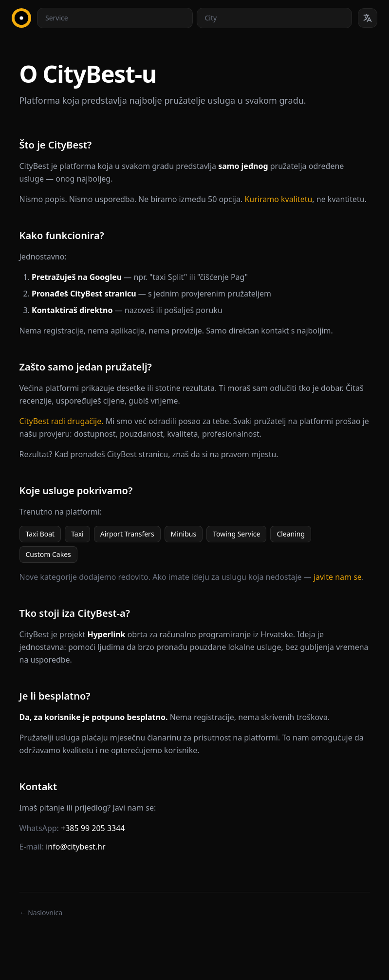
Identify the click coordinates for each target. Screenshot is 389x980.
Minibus (184, 534)
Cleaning (291, 534)
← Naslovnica (41, 913)
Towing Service (236, 534)
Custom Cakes (48, 554)
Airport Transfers (127, 534)
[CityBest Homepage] (21, 18)
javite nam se (338, 577)
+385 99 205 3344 (93, 828)
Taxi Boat (40, 534)
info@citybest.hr (75, 847)
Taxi (77, 534)
